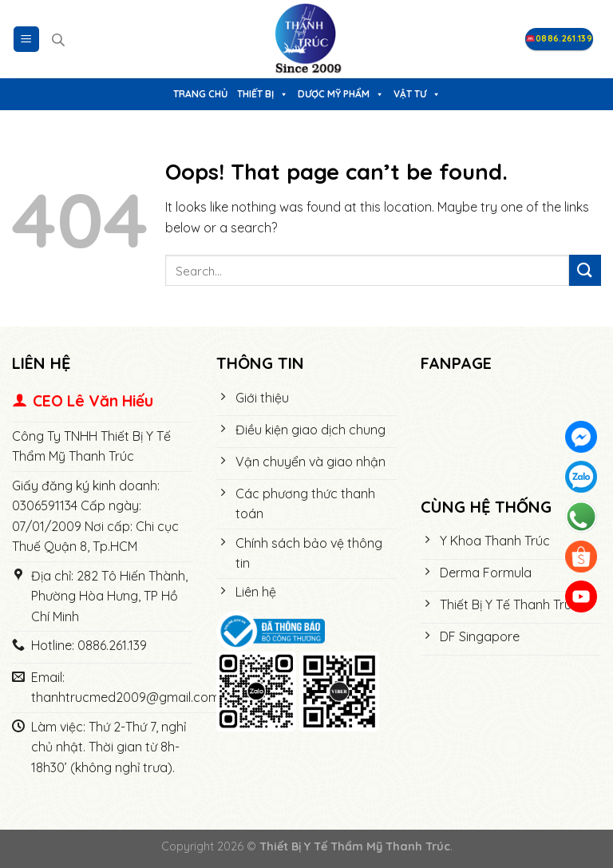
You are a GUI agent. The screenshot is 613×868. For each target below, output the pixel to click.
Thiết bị (263, 94)
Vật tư (417, 94)
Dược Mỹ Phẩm (341, 94)
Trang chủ (200, 94)
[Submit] (585, 270)
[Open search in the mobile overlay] (58, 40)
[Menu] (27, 40)
